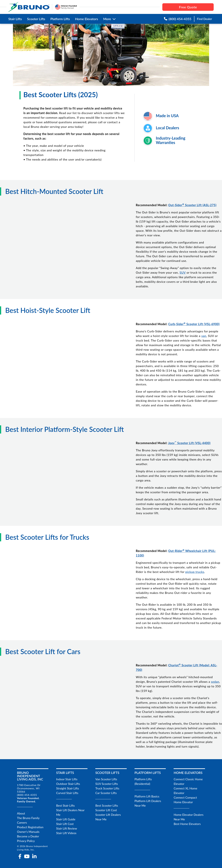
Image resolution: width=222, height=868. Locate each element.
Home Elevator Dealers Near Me (188, 817)
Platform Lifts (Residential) (143, 781)
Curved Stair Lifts (67, 793)
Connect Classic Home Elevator (188, 781)
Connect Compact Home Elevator (185, 800)
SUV (183, 272)
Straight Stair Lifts (68, 788)
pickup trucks (195, 572)
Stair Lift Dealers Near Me (70, 812)
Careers (22, 823)
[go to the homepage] (29, 7)
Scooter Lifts (36, 19)
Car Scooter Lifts (106, 793)
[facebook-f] (20, 856)
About (21, 813)
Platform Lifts (60, 19)
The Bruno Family (28, 818)
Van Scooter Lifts (106, 779)
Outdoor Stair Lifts (68, 784)
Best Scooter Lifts (107, 805)
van (204, 336)
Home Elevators (86, 19)
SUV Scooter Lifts (107, 784)
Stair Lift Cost (65, 824)
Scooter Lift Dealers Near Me (108, 817)
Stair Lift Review (67, 828)
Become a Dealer (28, 836)
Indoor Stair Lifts (67, 779)
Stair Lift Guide (66, 819)
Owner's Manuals (28, 832)
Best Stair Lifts (65, 805)
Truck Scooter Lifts (107, 788)
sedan (215, 682)
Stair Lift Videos (66, 833)
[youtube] (27, 856)
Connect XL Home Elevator (185, 791)
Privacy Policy (26, 841)
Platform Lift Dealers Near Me (148, 803)
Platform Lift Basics (147, 796)
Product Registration (30, 827)
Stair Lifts (15, 19)
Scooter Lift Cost (106, 810)
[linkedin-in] (34, 856)
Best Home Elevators (187, 824)
